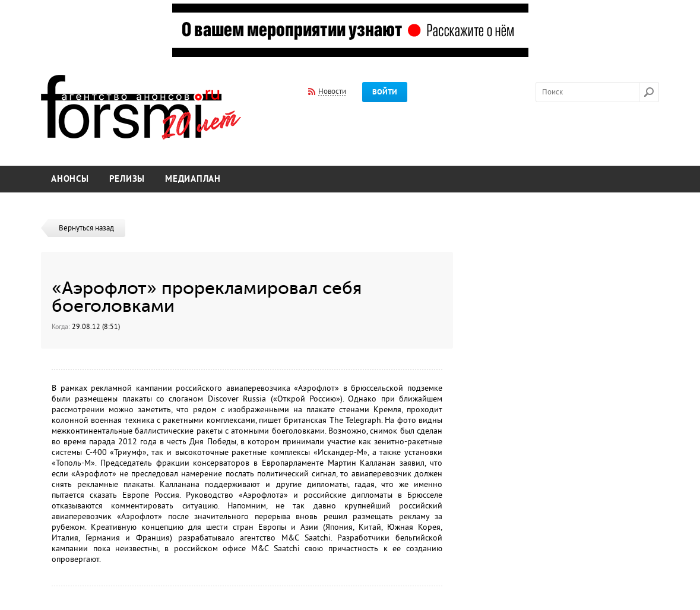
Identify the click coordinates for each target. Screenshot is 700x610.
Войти (385, 92)
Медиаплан (193, 179)
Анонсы (70, 179)
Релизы (127, 179)
